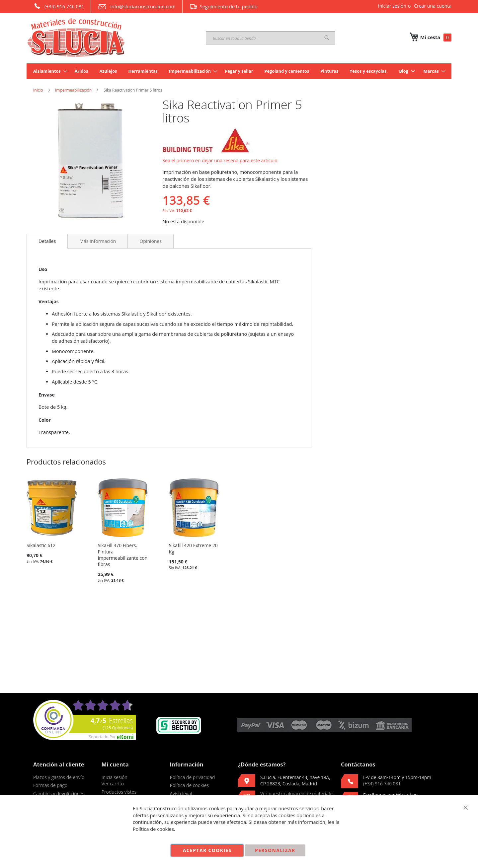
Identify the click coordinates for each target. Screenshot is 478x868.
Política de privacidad (192, 777)
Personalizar (275, 850)
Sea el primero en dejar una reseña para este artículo (220, 160)
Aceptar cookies (207, 850)
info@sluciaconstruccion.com (137, 7)
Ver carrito (113, 784)
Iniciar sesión (392, 6)
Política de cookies (189, 785)
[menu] (239, 71)
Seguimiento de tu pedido (223, 6)
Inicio (38, 90)
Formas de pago (50, 785)
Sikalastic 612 (41, 545)
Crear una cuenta (433, 6)
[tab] (47, 241)
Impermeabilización (73, 90)
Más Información (98, 241)
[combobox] (271, 38)
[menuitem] (48, 71)
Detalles (47, 241)
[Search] (327, 38)
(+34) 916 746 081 (59, 6)
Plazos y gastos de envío (59, 777)
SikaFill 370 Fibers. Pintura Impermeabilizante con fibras (122, 555)
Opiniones (151, 241)
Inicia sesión (115, 777)
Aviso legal (181, 794)
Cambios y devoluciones (59, 794)
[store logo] (76, 37)
